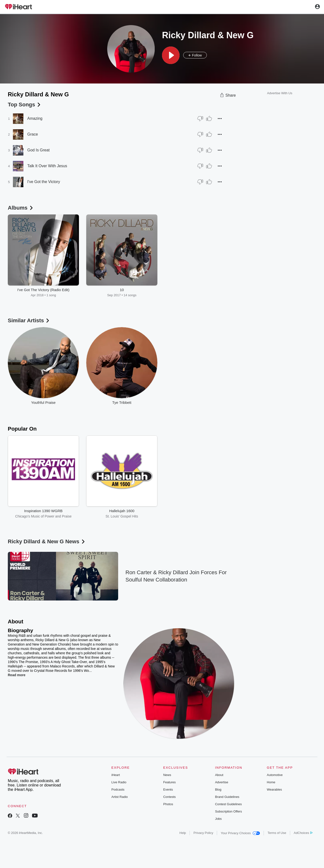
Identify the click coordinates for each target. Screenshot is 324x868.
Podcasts (118, 790)
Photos (168, 804)
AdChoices (303, 833)
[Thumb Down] (200, 119)
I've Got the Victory (44, 182)
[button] (171, 55)
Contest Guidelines (229, 804)
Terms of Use (277, 833)
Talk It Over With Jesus (47, 166)
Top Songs (25, 105)
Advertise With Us (280, 93)
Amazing (35, 118)
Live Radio (119, 782)
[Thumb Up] (209, 119)
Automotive (275, 775)
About (219, 775)
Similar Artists (29, 320)
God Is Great (38, 150)
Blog (218, 790)
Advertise (222, 782)
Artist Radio (119, 797)
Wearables (274, 790)
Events (168, 790)
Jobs (218, 819)
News (167, 775)
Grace (33, 134)
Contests (169, 797)
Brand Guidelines (227, 797)
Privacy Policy (203, 833)
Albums (21, 208)
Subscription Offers (229, 811)
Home (271, 782)
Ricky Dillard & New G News (47, 541)
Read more (17, 675)
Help (183, 833)
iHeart (116, 775)
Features (169, 782)
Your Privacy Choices (240, 833)
